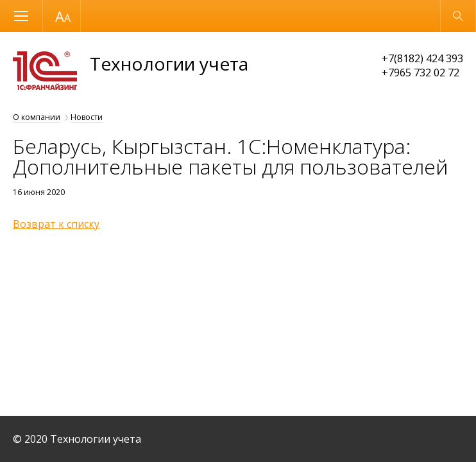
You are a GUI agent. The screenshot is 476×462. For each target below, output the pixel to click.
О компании (37, 117)
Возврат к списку (56, 224)
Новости (87, 117)
